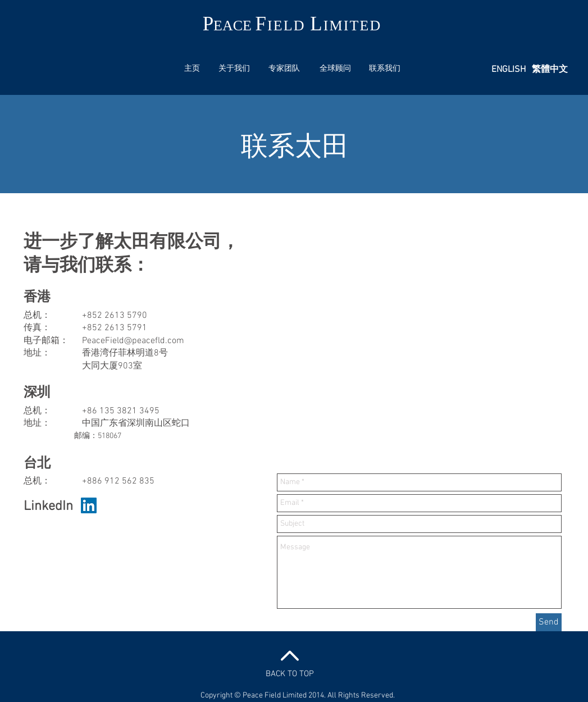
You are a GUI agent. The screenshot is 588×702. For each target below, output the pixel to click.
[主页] (192, 69)
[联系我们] (385, 69)
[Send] (549, 622)
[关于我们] (234, 69)
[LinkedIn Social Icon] (89, 505)
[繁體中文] (550, 70)
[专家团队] (284, 69)
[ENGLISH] (509, 70)
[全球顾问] (335, 69)
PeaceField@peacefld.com (133, 341)
